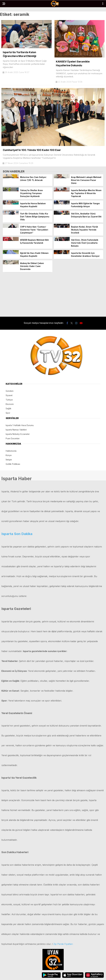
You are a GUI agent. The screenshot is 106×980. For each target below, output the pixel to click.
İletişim (9, 460)
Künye (9, 455)
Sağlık (8, 408)
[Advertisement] (53, 294)
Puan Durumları (13, 438)
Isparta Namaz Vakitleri (16, 430)
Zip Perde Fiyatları (63, 944)
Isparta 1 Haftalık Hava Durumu (20, 425)
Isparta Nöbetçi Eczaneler (18, 434)
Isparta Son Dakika (17, 534)
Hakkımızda (11, 451)
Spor (8, 413)
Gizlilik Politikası (13, 464)
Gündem (10, 391)
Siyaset (9, 395)
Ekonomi (10, 404)
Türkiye (9, 400)
